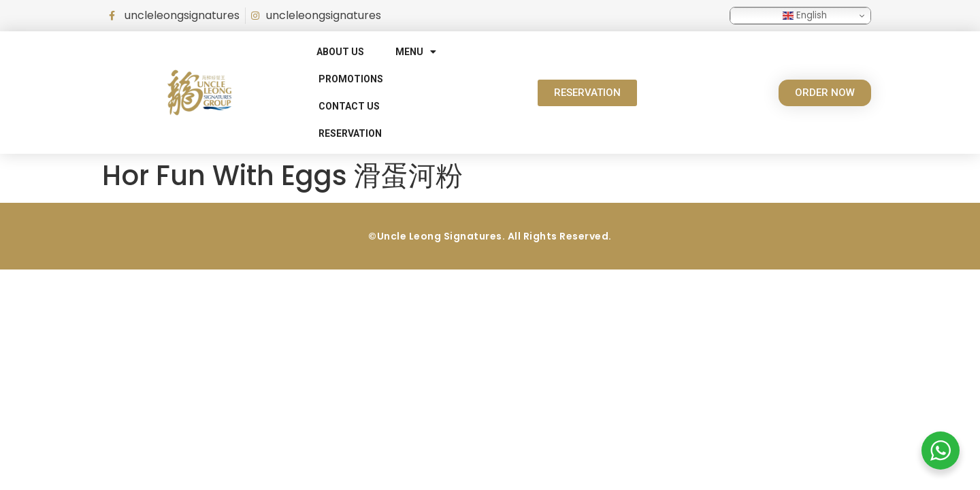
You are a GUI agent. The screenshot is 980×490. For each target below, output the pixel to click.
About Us (340, 52)
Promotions (351, 79)
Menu (416, 52)
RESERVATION (350, 133)
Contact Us (349, 106)
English (805, 15)
